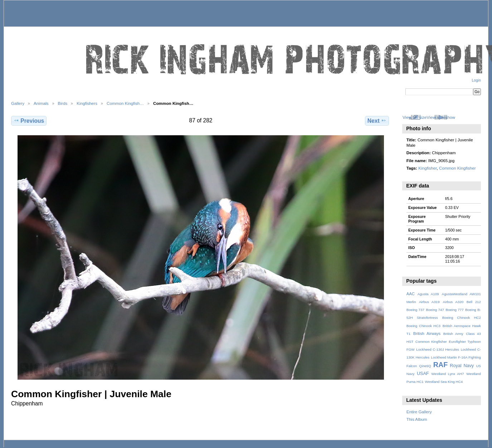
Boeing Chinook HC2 (462, 318)
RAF (440, 365)
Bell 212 (474, 302)
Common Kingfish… (125, 103)
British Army (453, 334)
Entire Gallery (419, 412)
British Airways (427, 333)
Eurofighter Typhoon (465, 342)
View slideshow (441, 117)
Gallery (18, 103)
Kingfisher (427, 168)
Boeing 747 (435, 310)
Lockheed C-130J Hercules (438, 349)
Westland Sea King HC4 (444, 382)
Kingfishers (87, 103)
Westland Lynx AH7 (447, 374)
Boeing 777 (454, 310)
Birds (63, 103)
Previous (29, 121)
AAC (411, 294)
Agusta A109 (428, 294)
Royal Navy (462, 366)
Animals (41, 103)
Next (377, 121)
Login (476, 80)
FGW (411, 349)
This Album (417, 419)
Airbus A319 (429, 302)
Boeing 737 (415, 310)
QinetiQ (425, 366)
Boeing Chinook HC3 (423, 326)
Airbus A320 (453, 302)
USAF (423, 374)
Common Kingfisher (457, 168)
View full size (415, 117)
